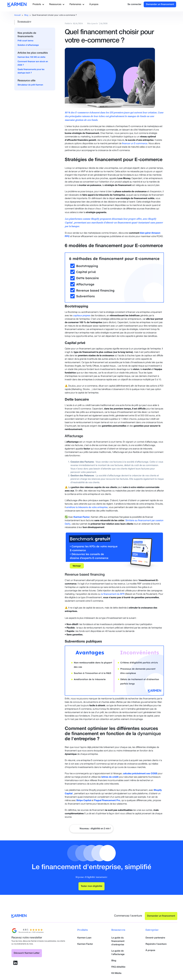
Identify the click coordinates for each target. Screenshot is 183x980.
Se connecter (134, 4)
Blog (26, 15)
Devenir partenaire (155, 938)
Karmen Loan (84, 938)
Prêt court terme (25, 41)
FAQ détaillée (118, 967)
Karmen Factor (85, 944)
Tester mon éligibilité (91, 886)
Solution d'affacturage (28, 45)
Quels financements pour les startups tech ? (31, 71)
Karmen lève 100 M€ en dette (31, 57)
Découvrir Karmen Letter (27, 953)
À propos (94, 4)
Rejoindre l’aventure (156, 944)
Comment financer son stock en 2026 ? (33, 63)
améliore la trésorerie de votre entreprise (87, 507)
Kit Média (116, 973)
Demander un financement (160, 4)
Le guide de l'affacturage (118, 953)
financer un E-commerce (135, 144)
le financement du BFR (113, 594)
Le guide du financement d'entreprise (118, 941)
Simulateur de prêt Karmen (30, 85)
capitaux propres (82, 316)
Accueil (17, 15)
